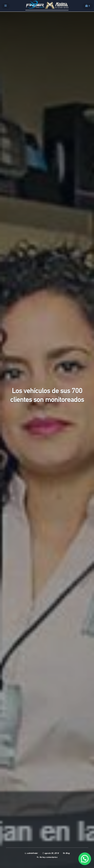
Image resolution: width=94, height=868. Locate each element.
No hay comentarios (48, 857)
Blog (68, 853)
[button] (85, 859)
